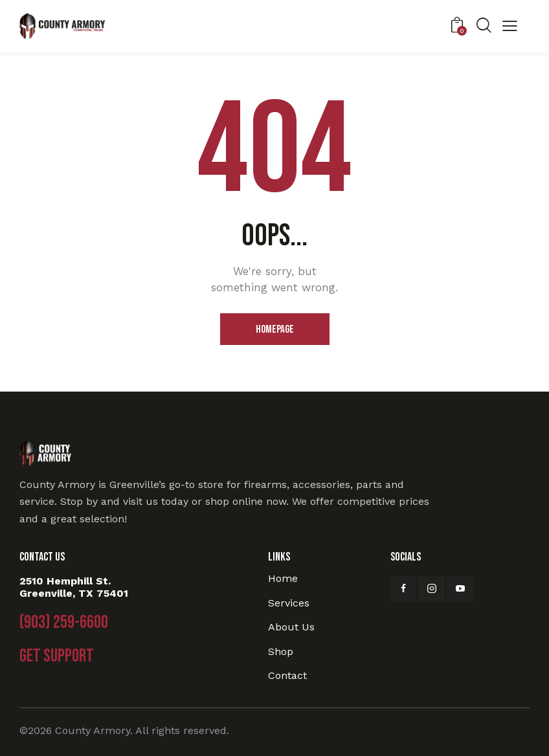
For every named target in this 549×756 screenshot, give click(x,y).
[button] (510, 28)
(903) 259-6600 (64, 623)
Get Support (57, 656)
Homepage (275, 329)
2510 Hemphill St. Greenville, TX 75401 (74, 587)
